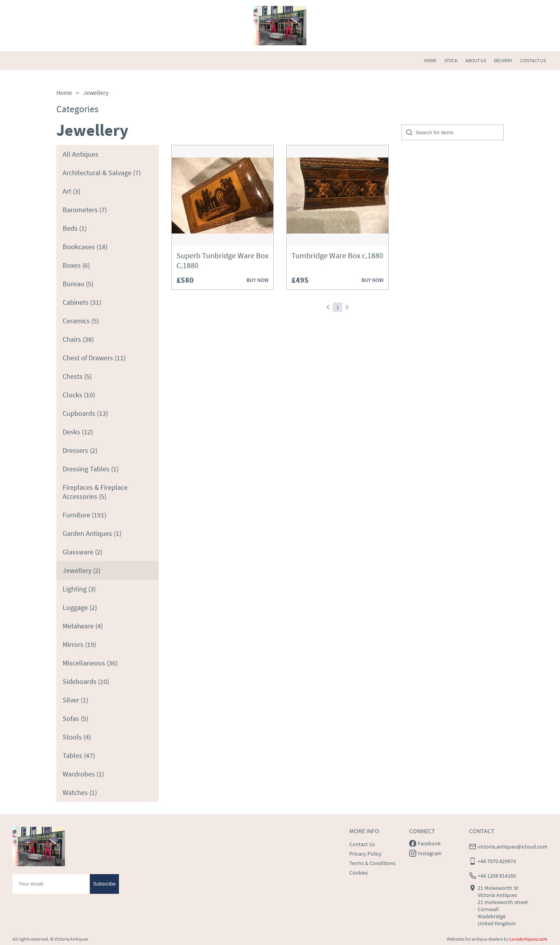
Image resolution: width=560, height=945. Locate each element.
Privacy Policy (365, 854)
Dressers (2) (80, 450)
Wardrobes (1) (83, 774)
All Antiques (81, 154)
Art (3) (71, 191)
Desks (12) (78, 432)
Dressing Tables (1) (91, 469)
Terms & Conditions (372, 863)
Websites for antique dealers (475, 939)
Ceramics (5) (81, 321)
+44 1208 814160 (497, 876)
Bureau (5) (78, 284)
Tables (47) (79, 755)
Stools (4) (77, 737)
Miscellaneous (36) (90, 663)
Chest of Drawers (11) (94, 358)
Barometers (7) (85, 210)
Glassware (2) (83, 552)
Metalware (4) (83, 626)
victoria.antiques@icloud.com (513, 847)
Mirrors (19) (79, 644)
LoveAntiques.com (528, 939)
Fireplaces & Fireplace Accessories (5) (95, 492)
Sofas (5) (75, 718)
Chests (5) (77, 376)
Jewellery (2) (82, 570)
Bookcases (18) (85, 247)
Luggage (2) (80, 607)
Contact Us (362, 844)
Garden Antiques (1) (92, 533)
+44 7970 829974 (497, 861)
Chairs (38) (78, 339)
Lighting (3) (79, 589)
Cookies (359, 873)
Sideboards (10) (86, 681)
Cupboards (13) (85, 413)
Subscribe (104, 884)
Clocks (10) (79, 395)
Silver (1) (75, 700)
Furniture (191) (84, 515)
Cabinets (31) (82, 302)
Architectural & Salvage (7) (102, 173)
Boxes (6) (76, 265)
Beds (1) (75, 228)
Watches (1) (80, 792)
